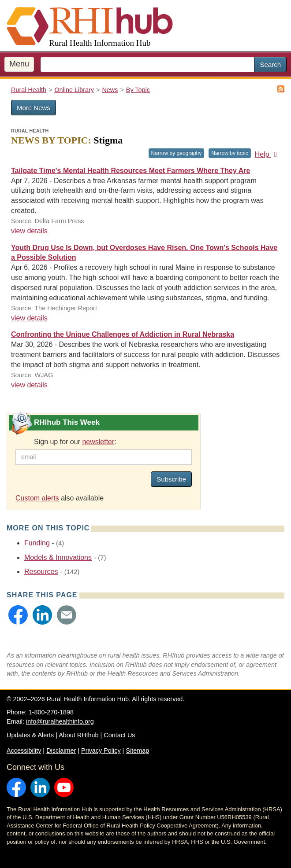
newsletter (98, 442)
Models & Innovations (58, 557)
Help (267, 154)
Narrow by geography (177, 153)
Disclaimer (61, 750)
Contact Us (119, 735)
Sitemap (137, 750)
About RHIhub (78, 735)
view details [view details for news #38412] (29, 318)
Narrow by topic (229, 153)
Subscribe (171, 479)
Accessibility (24, 750)
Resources (41, 572)
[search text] (147, 64)
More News (34, 108)
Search (270, 64)
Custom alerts (37, 498)
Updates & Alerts (30, 735)
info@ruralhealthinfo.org (60, 721)
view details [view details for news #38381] (29, 385)
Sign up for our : (75, 442)
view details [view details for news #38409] (29, 231)
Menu (19, 64)
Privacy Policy (101, 750)
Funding (37, 543)
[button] (18, 615)
